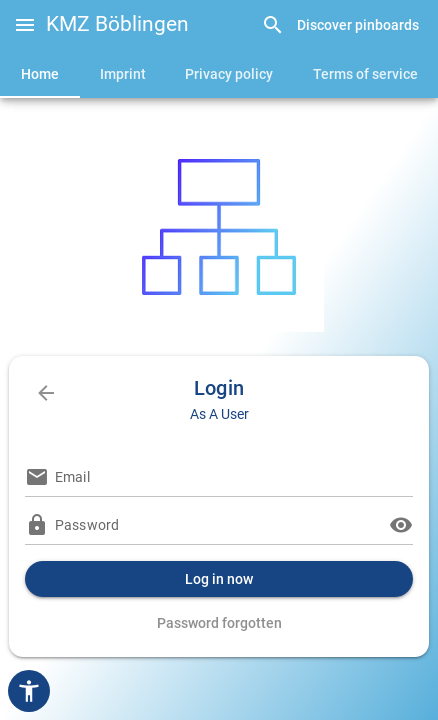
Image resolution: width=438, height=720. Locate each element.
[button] (25, 25)
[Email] (234, 477)
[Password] (219, 525)
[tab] (40, 74)
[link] (340, 25)
